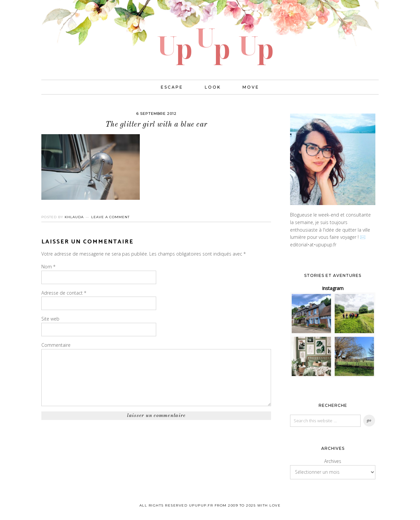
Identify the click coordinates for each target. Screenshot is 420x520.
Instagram (333, 288)
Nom (48, 267)
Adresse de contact (64, 293)
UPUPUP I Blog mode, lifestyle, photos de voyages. (210, 33)
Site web (50, 319)
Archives (333, 461)
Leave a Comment (110, 217)
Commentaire (56, 345)
